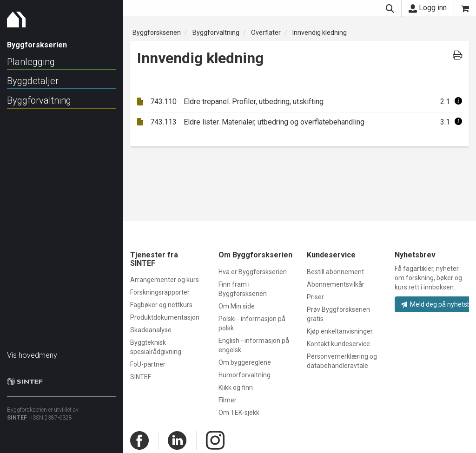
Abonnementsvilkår (336, 284)
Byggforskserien (157, 33)
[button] (458, 102)
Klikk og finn (236, 387)
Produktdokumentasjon (165, 317)
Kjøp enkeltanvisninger (340, 331)
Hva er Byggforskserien (253, 272)
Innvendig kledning (320, 33)
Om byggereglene (245, 362)
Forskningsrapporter (160, 292)
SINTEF (17, 413)
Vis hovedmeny (32, 351)
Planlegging (31, 62)
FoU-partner (148, 364)
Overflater (266, 33)
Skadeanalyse (151, 330)
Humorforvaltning (245, 375)
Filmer (228, 400)
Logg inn (428, 8)
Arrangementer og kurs (165, 280)
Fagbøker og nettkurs (161, 305)
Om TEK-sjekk (239, 413)
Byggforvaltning (39, 100)
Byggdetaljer (33, 81)
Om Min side (237, 306)
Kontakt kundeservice (338, 344)
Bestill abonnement (335, 272)
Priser (315, 297)
